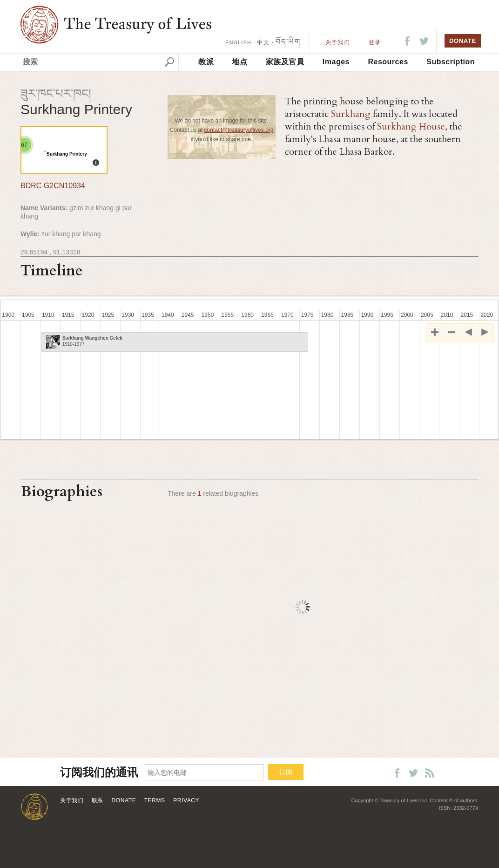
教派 (206, 62)
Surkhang (351, 114)
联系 (98, 800)
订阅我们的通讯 (99, 773)
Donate (124, 800)
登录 (375, 42)
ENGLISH (238, 42)
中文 (263, 42)
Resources (388, 62)
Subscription (451, 62)
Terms (155, 800)
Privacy (186, 800)
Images (336, 62)
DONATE (463, 41)
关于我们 (338, 42)
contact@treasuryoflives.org (239, 130)
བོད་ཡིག (288, 42)
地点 (239, 62)
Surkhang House (411, 126)
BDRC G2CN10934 (53, 186)
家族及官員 (285, 62)
